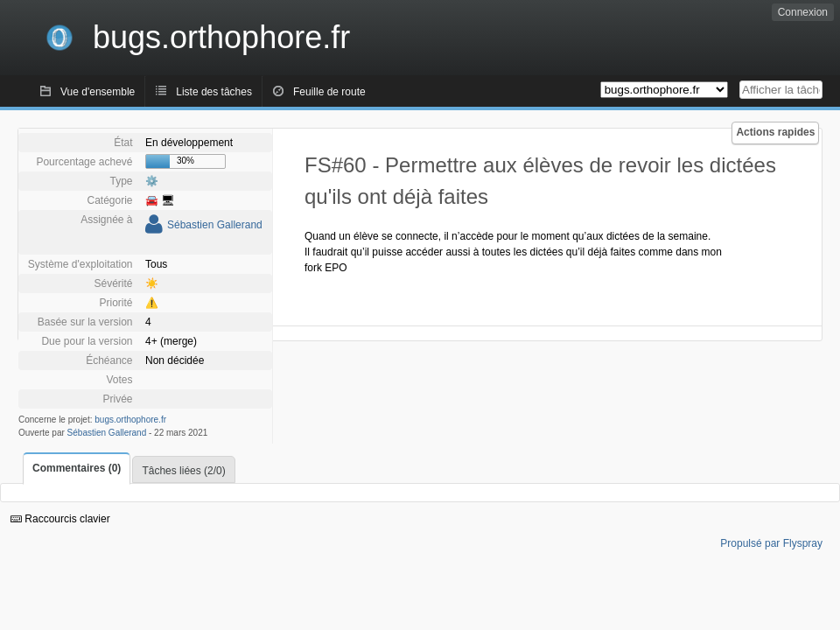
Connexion (803, 12)
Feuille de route (329, 92)
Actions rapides (775, 132)
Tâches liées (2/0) (183, 471)
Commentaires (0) (77, 468)
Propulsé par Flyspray (771, 543)
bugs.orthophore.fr (130, 420)
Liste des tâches (214, 92)
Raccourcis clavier (60, 519)
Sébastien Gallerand (215, 225)
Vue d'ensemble (98, 92)
